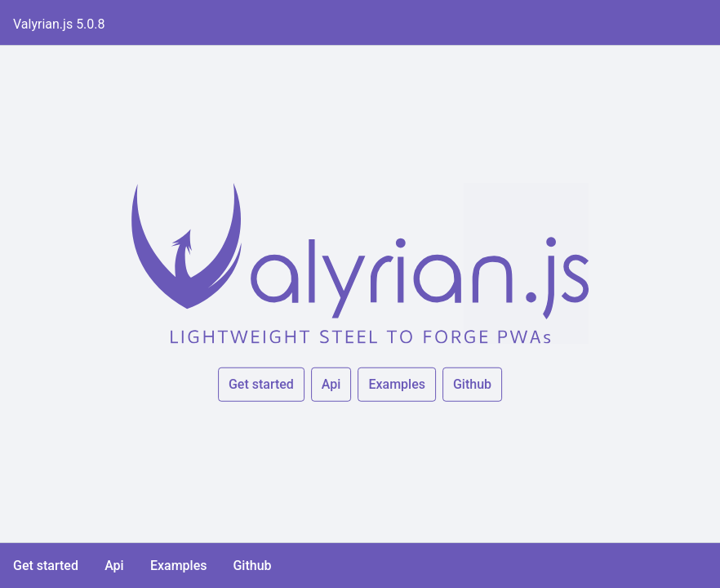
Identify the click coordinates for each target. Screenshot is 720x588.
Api (331, 384)
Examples (397, 384)
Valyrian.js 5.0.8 (59, 24)
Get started (261, 384)
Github (472, 384)
